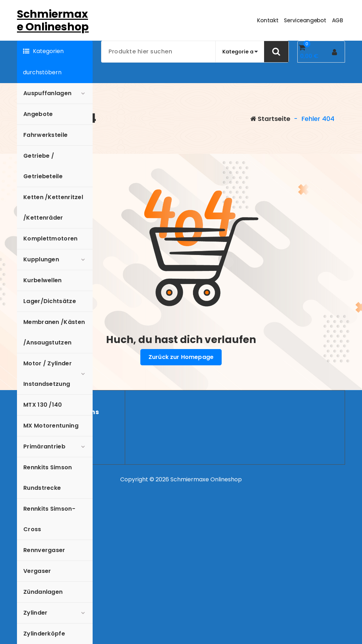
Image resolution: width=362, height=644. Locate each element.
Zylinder (35, 613)
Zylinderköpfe (44, 634)
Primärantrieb (44, 446)
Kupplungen (41, 259)
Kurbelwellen (43, 280)
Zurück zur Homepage (181, 357)
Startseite (270, 119)
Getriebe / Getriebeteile (43, 166)
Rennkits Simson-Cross (49, 519)
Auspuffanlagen (47, 93)
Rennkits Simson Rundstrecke (48, 478)
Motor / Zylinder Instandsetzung (48, 374)
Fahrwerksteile (45, 135)
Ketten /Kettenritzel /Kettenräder (53, 207)
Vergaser (37, 571)
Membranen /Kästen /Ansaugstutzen (54, 332)
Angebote (38, 114)
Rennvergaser (44, 550)
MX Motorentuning (51, 426)
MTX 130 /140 (43, 405)
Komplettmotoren (51, 239)
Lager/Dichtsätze (50, 301)
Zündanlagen (43, 592)
